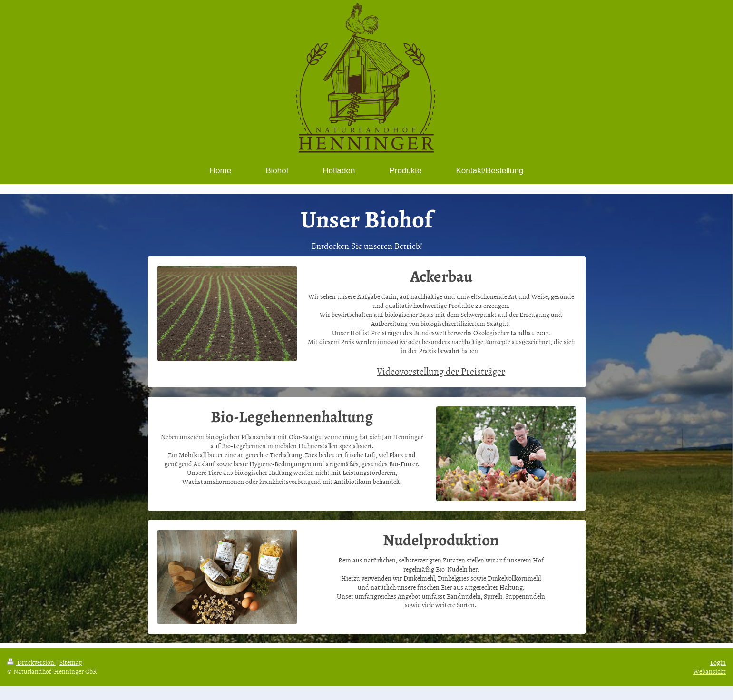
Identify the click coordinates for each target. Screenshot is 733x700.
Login (718, 662)
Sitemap (71, 662)
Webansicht (709, 671)
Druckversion (31, 662)
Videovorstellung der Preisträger (441, 371)
